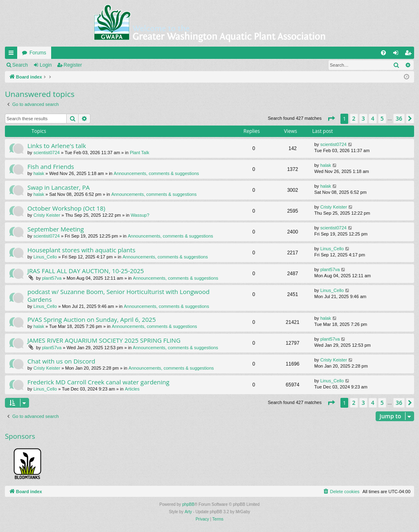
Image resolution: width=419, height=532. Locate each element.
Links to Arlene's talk (57, 146)
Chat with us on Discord (61, 361)
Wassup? (140, 215)
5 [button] (382, 118)
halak (39, 173)
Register (73, 65)
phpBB (188, 504)
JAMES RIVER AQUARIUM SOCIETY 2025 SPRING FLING (104, 340)
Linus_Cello (45, 257)
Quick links (13, 54)
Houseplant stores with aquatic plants (81, 250)
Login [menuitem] (398, 54)
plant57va (52, 278)
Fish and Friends (51, 166)
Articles (132, 389)
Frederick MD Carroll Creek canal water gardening (98, 382)
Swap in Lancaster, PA (59, 187)
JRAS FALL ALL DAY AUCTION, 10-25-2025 (86, 271)
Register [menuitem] (410, 54)
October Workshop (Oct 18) (66, 208)
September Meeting (56, 229)
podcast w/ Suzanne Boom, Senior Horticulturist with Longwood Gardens (118, 295)
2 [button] (354, 118)
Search (20, 65)
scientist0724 (47, 153)
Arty (188, 512)
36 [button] (399, 118)
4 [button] (373, 118)
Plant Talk (140, 153)
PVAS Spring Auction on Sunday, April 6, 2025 (92, 319)
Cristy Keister (47, 215)
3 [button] (363, 118)
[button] (331, 119)
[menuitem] (383, 53)
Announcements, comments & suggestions (157, 173)
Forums (38, 53)
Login (46, 65)
